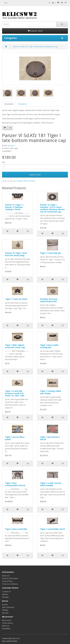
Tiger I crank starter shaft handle (51, 484)
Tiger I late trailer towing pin (49, 346)
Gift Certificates (8, 607)
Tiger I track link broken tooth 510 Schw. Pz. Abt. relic (15, 393)
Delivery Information (10, 578)
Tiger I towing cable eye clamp (50, 392)
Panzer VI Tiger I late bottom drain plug (16, 254)
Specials (5, 613)
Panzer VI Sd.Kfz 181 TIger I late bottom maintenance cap (35, 47)
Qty (3, 162)
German (11, 146)
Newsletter (6, 629)
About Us (6, 576)
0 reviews (19, 181)
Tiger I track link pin (50, 253)
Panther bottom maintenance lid (49, 300)
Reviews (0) (22, 104)
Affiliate (5, 610)
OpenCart (16, 638)
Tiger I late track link (16, 529)
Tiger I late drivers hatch (50, 438)
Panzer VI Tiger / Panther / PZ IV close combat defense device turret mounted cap (52, 208)
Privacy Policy (7, 581)
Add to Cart (35, 175)
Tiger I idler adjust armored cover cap (15, 346)
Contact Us (6, 592)
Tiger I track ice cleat (16, 299)
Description (9, 104)
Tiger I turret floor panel (15, 438)
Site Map (5, 597)
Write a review (30, 181)
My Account (7, 620)
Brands (5, 605)
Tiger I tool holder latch (52, 529)
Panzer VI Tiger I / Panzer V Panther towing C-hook (14, 207)
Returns (5, 594)
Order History (8, 623)
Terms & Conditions (10, 584)
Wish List (5, 626)
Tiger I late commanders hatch (15, 484)
